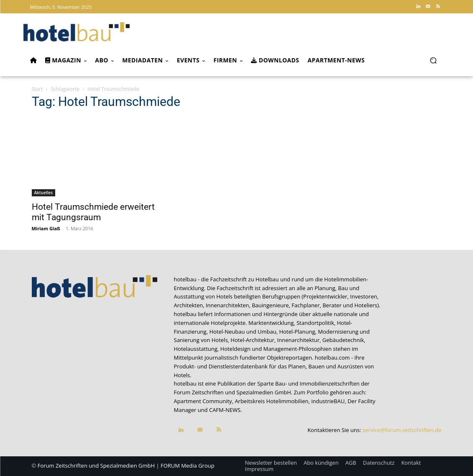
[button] (433, 60)
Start (37, 89)
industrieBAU (328, 401)
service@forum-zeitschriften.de (402, 430)
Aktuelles (44, 193)
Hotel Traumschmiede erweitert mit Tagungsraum (93, 212)
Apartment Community (203, 401)
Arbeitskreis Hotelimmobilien (271, 401)
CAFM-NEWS (225, 410)
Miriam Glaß (46, 228)
